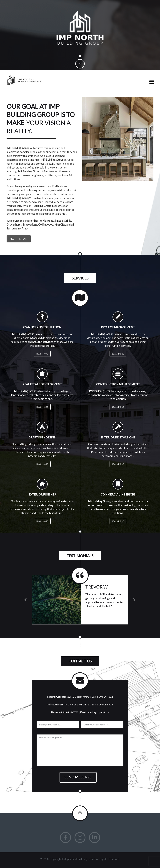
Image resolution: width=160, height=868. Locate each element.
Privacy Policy (80, 863)
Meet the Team (19, 239)
